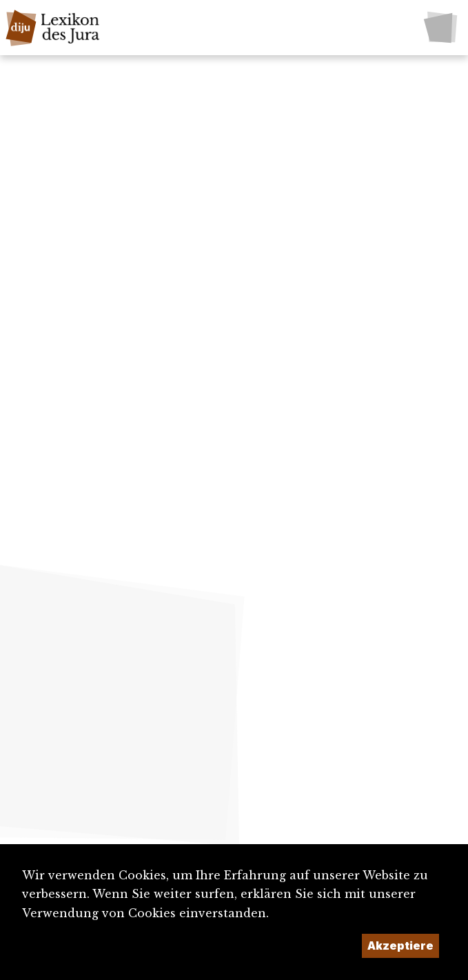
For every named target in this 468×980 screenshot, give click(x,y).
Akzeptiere (400, 946)
